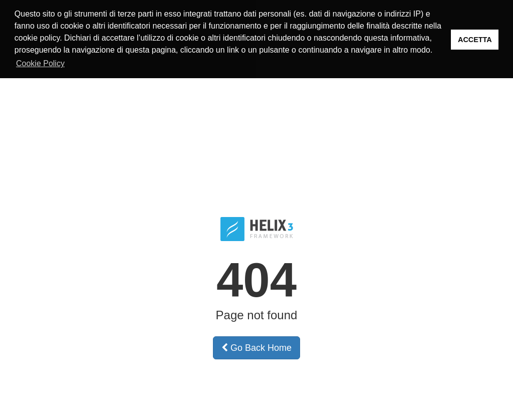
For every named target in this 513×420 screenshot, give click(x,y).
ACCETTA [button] (475, 40)
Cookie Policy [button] (40, 63)
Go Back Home (256, 347)
